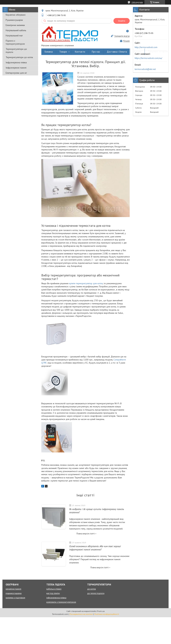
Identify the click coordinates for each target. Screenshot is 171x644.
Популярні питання (158, 52)
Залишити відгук (122, 36)
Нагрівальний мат (14, 36)
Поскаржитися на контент (81, 614)
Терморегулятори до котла (19, 57)
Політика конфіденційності (107, 614)
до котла (91, 589)
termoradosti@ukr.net (145, 69)
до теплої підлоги (96, 593)
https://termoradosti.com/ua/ (148, 58)
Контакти (80, 52)
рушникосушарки (14, 593)
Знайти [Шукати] (122, 21)
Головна (49, 52)
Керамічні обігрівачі (16, 15)
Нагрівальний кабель (16, 30)
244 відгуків (137, 2)
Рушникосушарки (14, 20)
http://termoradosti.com (146, 47)
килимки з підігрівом (15, 598)
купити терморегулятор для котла (86, 283)
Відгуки (137, 52)
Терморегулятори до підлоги (16, 51)
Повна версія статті (86, 534)
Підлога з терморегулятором (15, 42)
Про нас (96, 52)
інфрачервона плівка (56, 598)
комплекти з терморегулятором (61, 602)
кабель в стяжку (54, 589)
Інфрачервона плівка (16, 62)
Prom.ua (101, 611)
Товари (63, 52)
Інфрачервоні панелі (16, 68)
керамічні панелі (13, 589)
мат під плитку (53, 593)
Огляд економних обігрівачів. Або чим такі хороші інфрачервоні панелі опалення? (95, 548)
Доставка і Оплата (117, 52)
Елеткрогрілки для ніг (16, 73)
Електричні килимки (15, 25)
